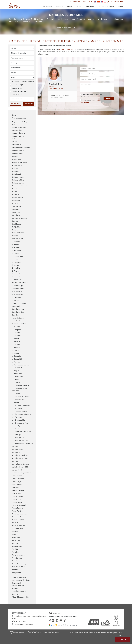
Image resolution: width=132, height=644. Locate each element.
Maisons (15, 588)
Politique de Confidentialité (97, 633)
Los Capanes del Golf (20, 411)
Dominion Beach (18, 233)
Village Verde (17, 573)
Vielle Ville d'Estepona (20, 283)
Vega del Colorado (19, 567)
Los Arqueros (17, 408)
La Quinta (15, 353)
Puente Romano (18, 508)
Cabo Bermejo (17, 206)
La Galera (15, 338)
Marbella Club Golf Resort (21, 455)
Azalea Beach (17, 165)
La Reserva (16, 362)
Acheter (59, 7)
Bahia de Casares (18, 177)
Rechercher (29, 104)
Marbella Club (17, 452)
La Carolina (16, 333)
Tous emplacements (19, 118)
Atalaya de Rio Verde (19, 162)
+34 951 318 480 (115, 2)
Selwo (14, 535)
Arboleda (15, 157)
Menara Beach (17, 470)
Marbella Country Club (20, 458)
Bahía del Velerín (18, 183)
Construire (89, 7)
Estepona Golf (17, 280)
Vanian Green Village (19, 564)
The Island (16, 552)
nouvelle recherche (66, 50)
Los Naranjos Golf (18, 438)
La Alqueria (16, 327)
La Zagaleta (16, 371)
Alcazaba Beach (18, 130)
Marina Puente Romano (20, 464)
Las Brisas (16, 380)
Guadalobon (16, 315)
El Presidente (17, 262)
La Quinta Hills (17, 359)
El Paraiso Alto (17, 256)
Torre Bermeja (17, 558)
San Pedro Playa (18, 529)
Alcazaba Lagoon (18, 136)
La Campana (16, 330)
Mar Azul (15, 446)
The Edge (15, 549)
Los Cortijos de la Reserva (21, 414)
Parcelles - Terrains (19, 591)
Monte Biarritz (17, 476)
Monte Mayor (17, 482)
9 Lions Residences (19, 127)
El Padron (15, 253)
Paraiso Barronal (18, 496)
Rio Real (15, 523)
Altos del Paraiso (18, 151)
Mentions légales (111, 633)
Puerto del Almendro (19, 514)
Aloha (14, 139)
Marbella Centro (18, 449)
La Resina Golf (17, 368)
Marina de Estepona (19, 289)
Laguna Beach (17, 374)
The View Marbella (19, 555)
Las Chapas (16, 383)
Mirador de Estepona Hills (21, 473)
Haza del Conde (17, 321)
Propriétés (47, 7)
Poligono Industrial (19, 505)
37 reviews (73, 625)
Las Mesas (16, 394)
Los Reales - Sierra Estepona (22, 444)
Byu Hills (15, 203)
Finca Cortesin (17, 297)
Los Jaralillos (17, 429)
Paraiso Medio (17, 502)
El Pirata (15, 259)
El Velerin (15, 271)
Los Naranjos (17, 435)
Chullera (15, 221)
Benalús (15, 192)
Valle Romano (17, 561)
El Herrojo (16, 245)
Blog (84, 2)
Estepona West (17, 295)
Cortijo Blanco (17, 227)
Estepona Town (17, 292)
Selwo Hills (16, 537)
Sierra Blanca (17, 540)
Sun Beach (16, 543)
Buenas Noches (17, 198)
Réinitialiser (15, 104)
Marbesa (15, 461)
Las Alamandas (17, 377)
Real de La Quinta (18, 520)
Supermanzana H (18, 546)
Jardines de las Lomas (20, 324)
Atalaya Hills (16, 160)
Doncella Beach (17, 239)
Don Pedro (16, 236)
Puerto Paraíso (17, 511)
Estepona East (17, 277)
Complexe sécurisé (18, 91)
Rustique (15, 594)
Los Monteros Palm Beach (21, 432)
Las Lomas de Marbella (20, 385)
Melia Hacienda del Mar (20, 467)
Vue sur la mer (16, 88)
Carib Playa (16, 212)
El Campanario (17, 242)
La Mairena (16, 347)
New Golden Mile (18, 490)
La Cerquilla (16, 336)
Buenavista (16, 201)
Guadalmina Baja (18, 312)
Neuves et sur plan (106, 7)
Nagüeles (15, 488)
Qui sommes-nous (76, 2)
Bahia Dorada (17, 174)
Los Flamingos (17, 417)
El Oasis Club (17, 250)
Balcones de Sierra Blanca (21, 186)
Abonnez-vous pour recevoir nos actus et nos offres (91, 96)
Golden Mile (16, 306)
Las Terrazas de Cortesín (21, 397)
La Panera (15, 350)
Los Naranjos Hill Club (20, 441)
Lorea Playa (16, 402)
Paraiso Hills (16, 499)
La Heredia (16, 344)
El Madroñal (16, 248)
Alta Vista (15, 142)
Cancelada (16, 209)
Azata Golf (16, 168)
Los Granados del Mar (20, 423)
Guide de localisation (66, 28)
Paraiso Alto (16, 493)
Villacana (15, 570)
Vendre (69, 7)
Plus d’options (16, 95)
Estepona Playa (17, 286)
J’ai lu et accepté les (91, 101)
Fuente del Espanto (19, 303)
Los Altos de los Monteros (22, 405)
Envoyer (109, 99)
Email (52, 86)
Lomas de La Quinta (19, 400)
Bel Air (14, 189)
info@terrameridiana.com (23, 624)
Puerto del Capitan (19, 517)
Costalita (15, 230)
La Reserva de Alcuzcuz (20, 365)
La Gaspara (16, 341)
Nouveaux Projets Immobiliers (22, 81)
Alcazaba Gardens (18, 133)
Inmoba (120, 635)
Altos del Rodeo (18, 154)
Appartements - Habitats (21, 580)
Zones (121, 7)
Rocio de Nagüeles (19, 526)
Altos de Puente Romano (21, 148)
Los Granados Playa (19, 420)
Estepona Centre (18, 274)
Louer (78, 7)
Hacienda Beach (18, 318)
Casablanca (16, 215)
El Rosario (16, 265)
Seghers (15, 532)
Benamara (15, 195)
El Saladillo (16, 268)
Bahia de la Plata (18, 180)
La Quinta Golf (17, 356)
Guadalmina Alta (18, 309)
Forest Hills (16, 300)
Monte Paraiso (17, 485)
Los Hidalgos (17, 426)
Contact (90, 2)
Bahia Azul (16, 171)
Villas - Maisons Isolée (20, 597)
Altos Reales (16, 145)
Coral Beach (16, 224)
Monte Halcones (18, 479)
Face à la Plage (16, 85)
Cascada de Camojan (19, 218)
